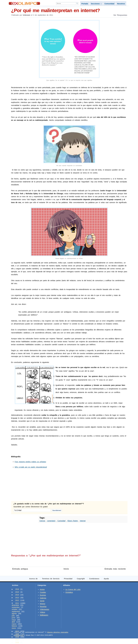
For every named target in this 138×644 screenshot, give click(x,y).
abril (13, 622)
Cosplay (43, 592)
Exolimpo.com (19, 635)
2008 (17, 637)
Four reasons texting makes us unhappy (30, 462)
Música (43, 604)
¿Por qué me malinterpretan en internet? (69, 10)
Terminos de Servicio (51, 579)
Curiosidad (61, 521)
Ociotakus (69, 592)
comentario (51, 521)
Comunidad (109, 4)
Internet (83, 521)
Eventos (43, 595)
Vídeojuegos (45, 609)
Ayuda (106, 579)
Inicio (66, 569)
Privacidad (68, 579)
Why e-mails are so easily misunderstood (31, 467)
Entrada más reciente (115, 569)
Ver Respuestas (120, 15)
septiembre (16, 612)
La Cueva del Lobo (73, 589)
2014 (17, 595)
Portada (85, 4)
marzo (14, 624)
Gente (42, 601)
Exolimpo (24, 3)
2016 (17, 589)
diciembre (15, 605)
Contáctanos (94, 579)
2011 (17, 603)
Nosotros (121, 4)
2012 (17, 600)
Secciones (96, 4)
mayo (14, 620)
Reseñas (43, 607)
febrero (14, 626)
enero (14, 628)
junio (14, 618)
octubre (15, 609)
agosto (14, 614)
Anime (42, 589)
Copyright (81, 579)
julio (13, 616)
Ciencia (42, 521)
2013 (17, 598)
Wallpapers (44, 615)
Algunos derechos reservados (58, 632)
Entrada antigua (20, 569)
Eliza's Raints (73, 521)
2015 (17, 592)
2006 (17, 642)
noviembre (16, 607)
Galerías (43, 598)
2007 (17, 640)
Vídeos (43, 612)
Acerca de (33, 579)
